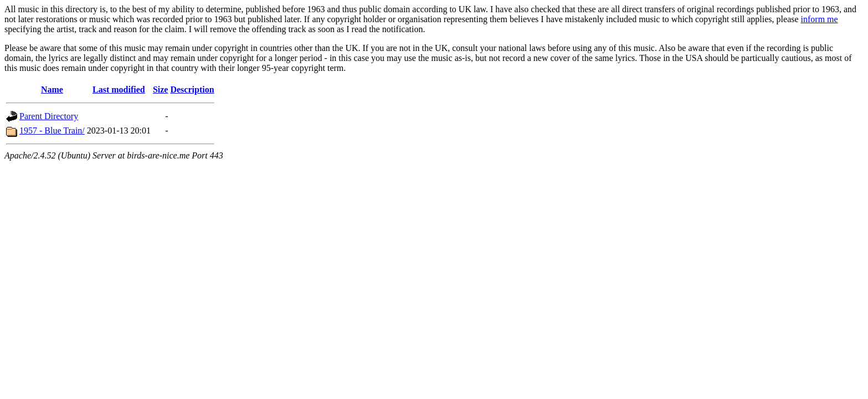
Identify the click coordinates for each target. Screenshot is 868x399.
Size (161, 89)
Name (52, 89)
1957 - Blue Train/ (52, 131)
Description (192, 89)
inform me (820, 19)
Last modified (119, 89)
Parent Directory (49, 116)
